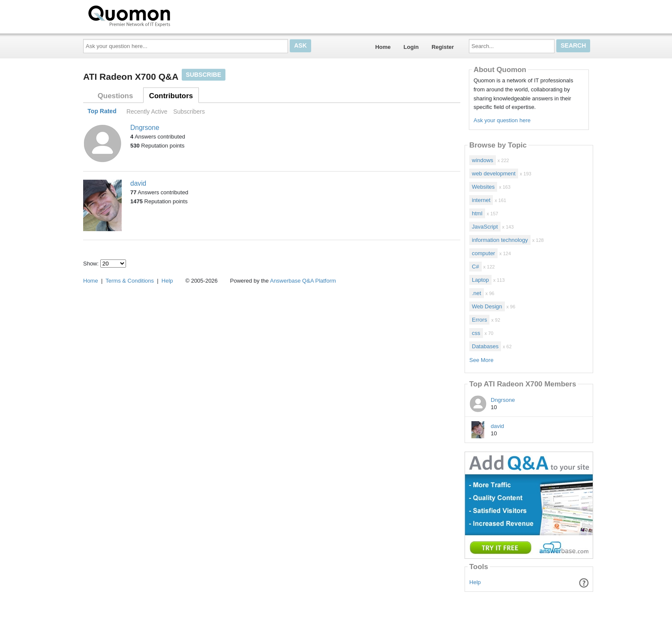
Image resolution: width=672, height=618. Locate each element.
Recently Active (147, 112)
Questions (115, 96)
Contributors (171, 96)
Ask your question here (502, 120)
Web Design (487, 306)
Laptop (480, 280)
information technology (500, 240)
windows (483, 160)
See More (481, 360)
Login (411, 47)
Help (475, 582)
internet (481, 200)
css (476, 333)
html (477, 213)
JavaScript (485, 227)
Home (383, 47)
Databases (485, 346)
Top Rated (102, 112)
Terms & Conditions (130, 281)
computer (483, 253)
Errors (479, 320)
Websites (483, 187)
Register (443, 47)
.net (477, 293)
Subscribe (204, 75)
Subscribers (189, 112)
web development (494, 173)
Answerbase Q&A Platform (303, 281)
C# (475, 267)
